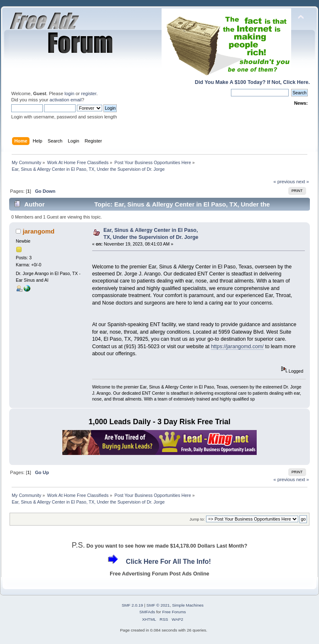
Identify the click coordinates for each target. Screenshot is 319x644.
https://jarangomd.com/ (237, 347)
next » (303, 182)
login (69, 93)
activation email (65, 100)
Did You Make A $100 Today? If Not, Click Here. (252, 82)
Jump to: (197, 519)
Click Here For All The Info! (168, 562)
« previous (284, 182)
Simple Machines (188, 605)
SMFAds (147, 612)
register (89, 93)
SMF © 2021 (158, 605)
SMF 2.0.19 (133, 605)
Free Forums (174, 612)
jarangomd (39, 231)
